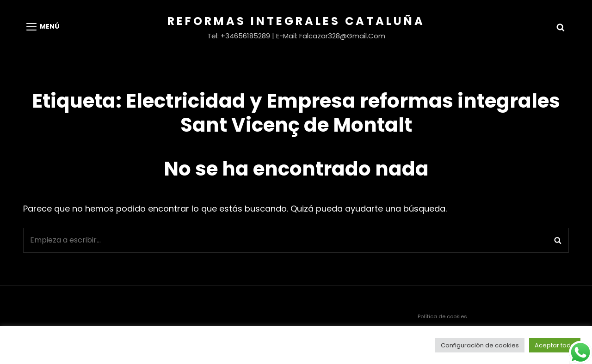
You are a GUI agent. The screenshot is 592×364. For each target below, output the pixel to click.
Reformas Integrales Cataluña (296, 21)
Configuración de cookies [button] (480, 345)
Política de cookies (442, 316)
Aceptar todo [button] (555, 345)
